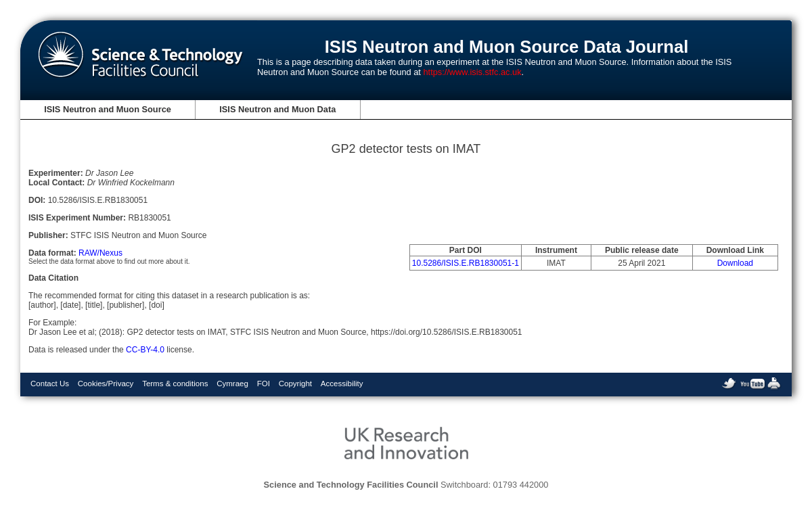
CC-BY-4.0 (145, 350)
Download (735, 263)
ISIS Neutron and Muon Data (277, 109)
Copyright (295, 384)
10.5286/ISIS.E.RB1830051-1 (466, 263)
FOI (264, 384)
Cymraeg (232, 384)
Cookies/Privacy (106, 384)
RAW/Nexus (100, 253)
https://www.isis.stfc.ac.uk (472, 72)
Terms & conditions (175, 384)
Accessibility (342, 384)
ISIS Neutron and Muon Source (108, 109)
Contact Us (50, 384)
